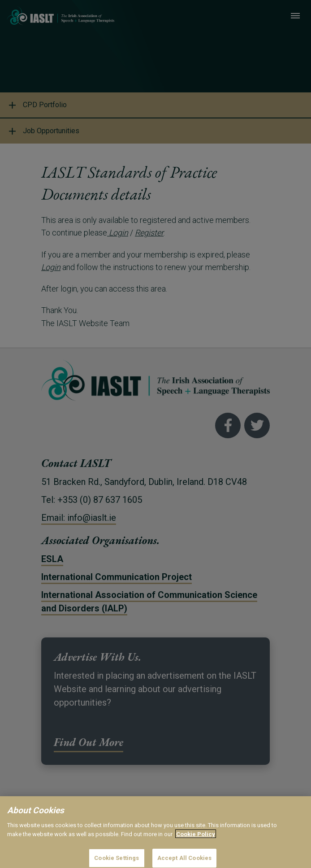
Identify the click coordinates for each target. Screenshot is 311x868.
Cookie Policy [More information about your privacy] (196, 845)
